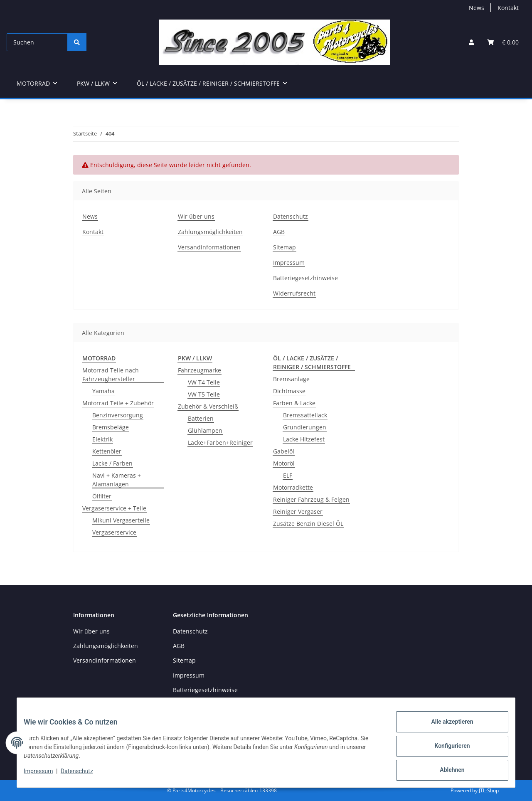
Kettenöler (107, 451)
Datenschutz (84, 775)
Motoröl (284, 463)
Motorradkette (293, 487)
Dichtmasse (289, 391)
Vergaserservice (114, 532)
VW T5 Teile (204, 394)
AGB (279, 232)
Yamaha (103, 391)
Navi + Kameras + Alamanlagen (117, 480)
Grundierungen (305, 427)
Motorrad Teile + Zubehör (118, 403)
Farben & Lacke (294, 403)
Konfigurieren (445, 750)
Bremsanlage (291, 379)
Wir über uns (196, 216)
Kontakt (508, 8)
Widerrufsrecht (294, 293)
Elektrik (102, 439)
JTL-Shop (489, 790)
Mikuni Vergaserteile (121, 520)
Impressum (45, 775)
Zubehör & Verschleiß (208, 406)
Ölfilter (102, 496)
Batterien (201, 418)
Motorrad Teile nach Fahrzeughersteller (111, 375)
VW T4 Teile (204, 382)
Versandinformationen (209, 247)
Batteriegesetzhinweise (305, 278)
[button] (471, 42)
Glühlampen (205, 430)
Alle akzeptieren (445, 728)
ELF (288, 475)
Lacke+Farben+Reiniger (220, 442)
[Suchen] (37, 42)
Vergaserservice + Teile (114, 508)
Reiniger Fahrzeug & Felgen (311, 499)
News (477, 8)
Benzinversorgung (118, 415)
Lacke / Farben (112, 463)
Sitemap (284, 247)
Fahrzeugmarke (199, 370)
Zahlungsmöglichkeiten (210, 232)
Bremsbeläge (111, 427)
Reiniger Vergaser (298, 511)
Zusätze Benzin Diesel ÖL (308, 524)
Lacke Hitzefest (304, 439)
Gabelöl (284, 451)
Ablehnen (445, 771)
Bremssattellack (305, 415)
